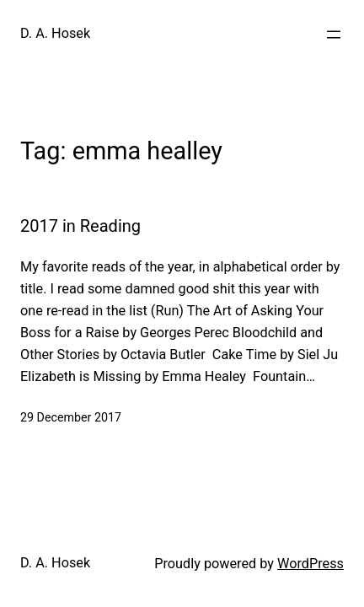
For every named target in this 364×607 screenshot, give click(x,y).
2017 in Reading (80, 226)
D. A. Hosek (55, 33)
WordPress (310, 564)
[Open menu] (334, 35)
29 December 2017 (71, 417)
